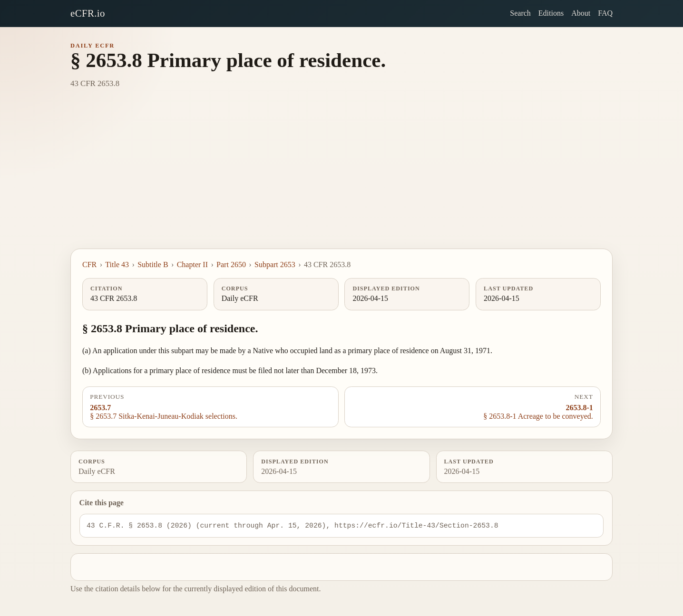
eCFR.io (88, 13)
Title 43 (117, 265)
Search (520, 13)
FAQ (605, 13)
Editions (551, 13)
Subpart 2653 (275, 265)
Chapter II (192, 265)
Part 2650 (231, 265)
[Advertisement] (341, 177)
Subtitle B (153, 265)
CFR (89, 265)
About (581, 13)
